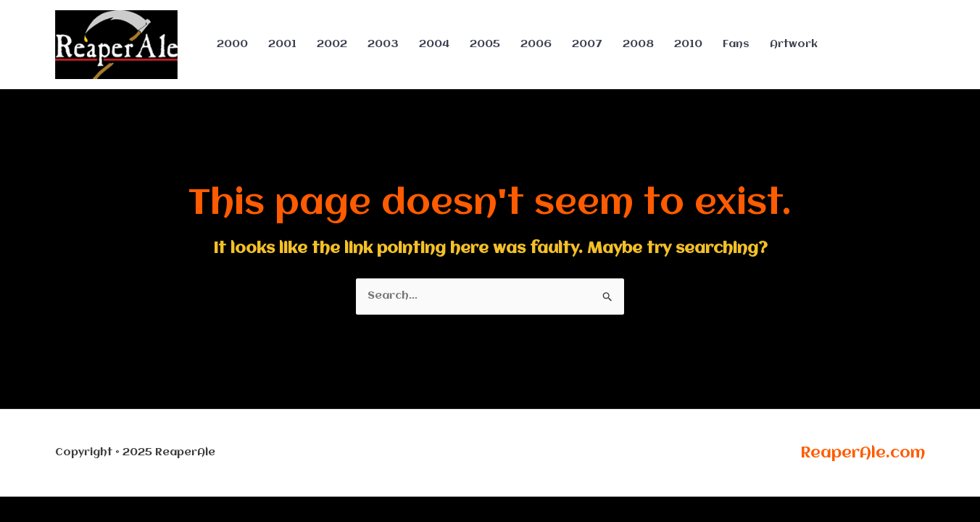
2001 (282, 44)
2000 (232, 44)
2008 (638, 44)
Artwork (794, 44)
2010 (688, 44)
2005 (485, 44)
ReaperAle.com (863, 453)
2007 (587, 44)
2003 (383, 44)
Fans (736, 44)
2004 (434, 44)
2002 (332, 44)
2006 (536, 44)
